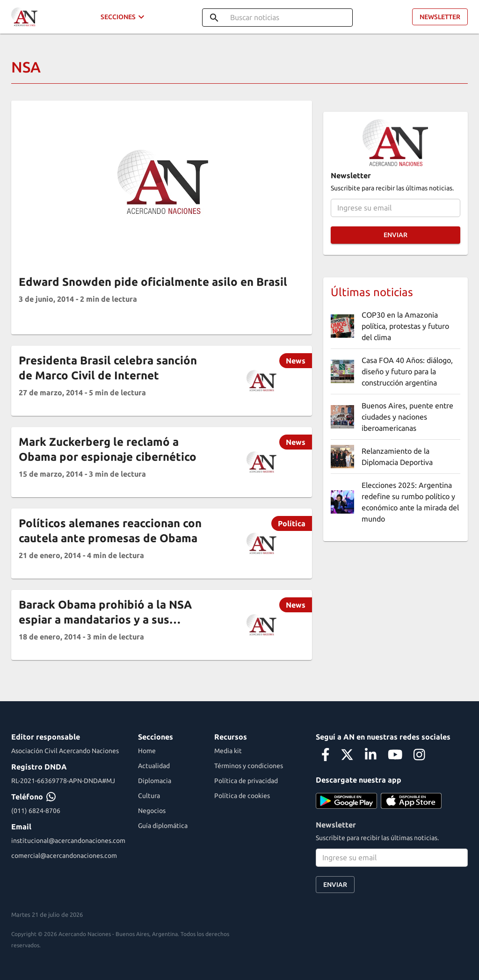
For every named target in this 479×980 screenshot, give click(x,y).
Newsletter (440, 17)
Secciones (124, 17)
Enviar (396, 235)
